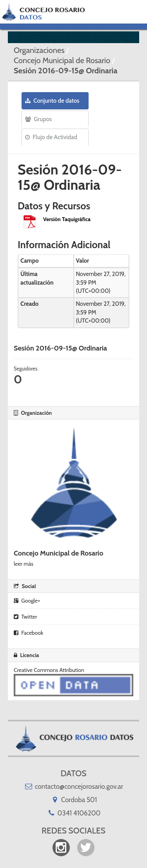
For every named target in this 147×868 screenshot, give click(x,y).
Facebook (28, 633)
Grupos (38, 119)
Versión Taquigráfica (67, 219)
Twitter (25, 617)
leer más (24, 564)
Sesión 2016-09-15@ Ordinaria (65, 71)
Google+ (27, 601)
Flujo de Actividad (51, 137)
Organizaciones (39, 50)
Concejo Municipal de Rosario (62, 60)
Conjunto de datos (52, 101)
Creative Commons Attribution (49, 670)
